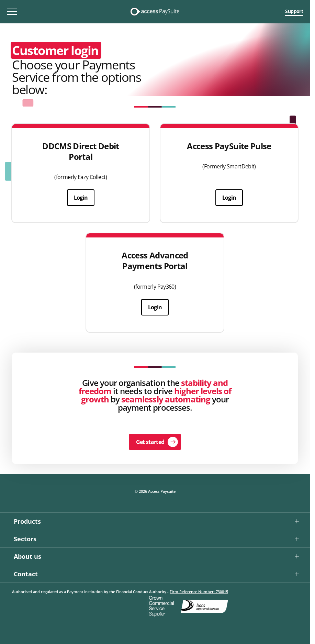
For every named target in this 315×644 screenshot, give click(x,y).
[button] (155, 521)
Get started (150, 442)
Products (27, 521)
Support (294, 11)
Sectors (25, 539)
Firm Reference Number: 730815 (199, 592)
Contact (26, 574)
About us (27, 556)
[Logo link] (155, 12)
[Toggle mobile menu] (12, 12)
